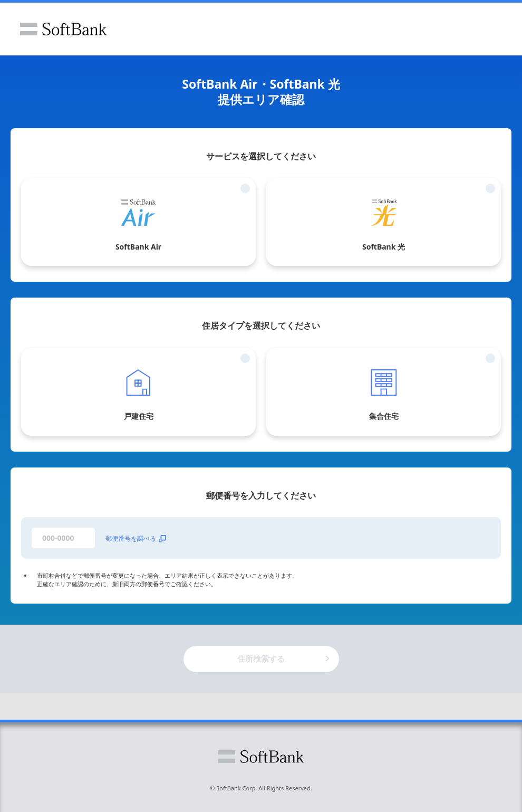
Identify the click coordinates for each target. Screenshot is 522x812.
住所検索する (261, 658)
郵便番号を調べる (136, 539)
